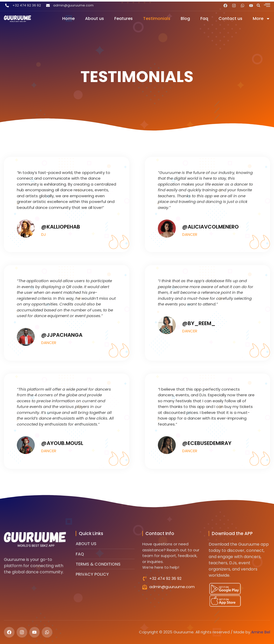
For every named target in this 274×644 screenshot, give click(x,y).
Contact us (230, 19)
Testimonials (157, 19)
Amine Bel (261, 632)
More (261, 19)
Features (124, 19)
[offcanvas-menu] (267, 5)
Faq (204, 19)
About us (94, 19)
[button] (258, 5)
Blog (185, 19)
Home (68, 19)
